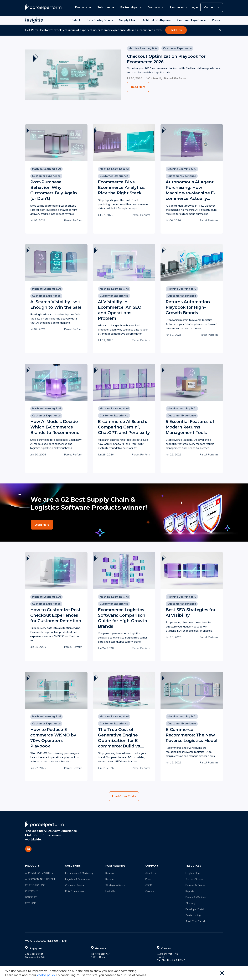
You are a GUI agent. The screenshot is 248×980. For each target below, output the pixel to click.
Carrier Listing (193, 915)
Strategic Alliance (115, 885)
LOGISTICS (31, 897)
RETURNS (31, 903)
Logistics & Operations (78, 879)
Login (194, 7)
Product (75, 20)
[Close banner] (220, 30)
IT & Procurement (75, 891)
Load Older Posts (124, 796)
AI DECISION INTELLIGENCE (40, 879)
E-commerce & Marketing (79, 873)
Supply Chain (128, 20)
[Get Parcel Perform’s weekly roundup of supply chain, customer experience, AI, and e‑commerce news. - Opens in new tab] (124, 30)
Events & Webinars (196, 897)
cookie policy (46, 975)
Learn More (42, 525)
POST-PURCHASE (35, 885)
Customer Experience (192, 20)
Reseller (110, 879)
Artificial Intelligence (157, 20)
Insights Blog (193, 873)
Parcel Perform (175, 78)
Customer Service (75, 885)
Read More (138, 87)
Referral (110, 873)
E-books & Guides (195, 885)
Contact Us (212, 7)
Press (216, 20)
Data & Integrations (100, 20)
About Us (151, 873)
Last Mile (110, 891)
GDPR (149, 885)
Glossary (190, 903)
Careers (150, 891)
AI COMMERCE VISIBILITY (39, 873)
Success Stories (194, 879)
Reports (190, 891)
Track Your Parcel (195, 921)
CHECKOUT (32, 891)
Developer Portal (195, 909)
